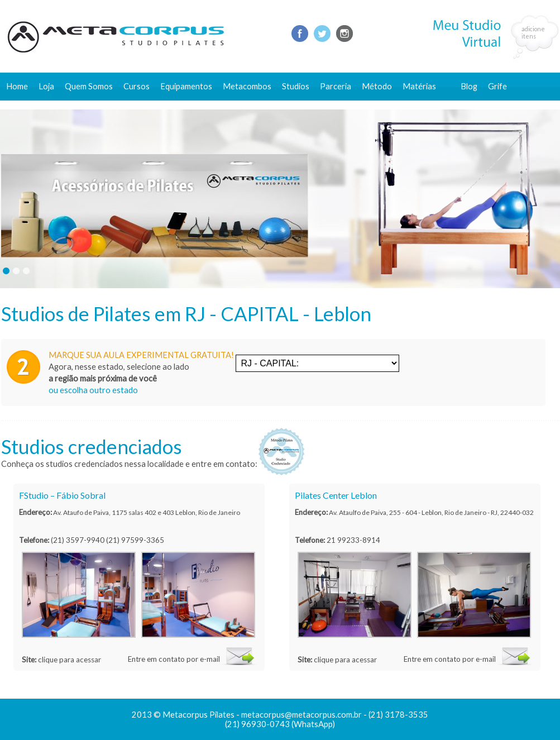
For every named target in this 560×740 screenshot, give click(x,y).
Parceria (336, 86)
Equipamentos (186, 86)
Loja (46, 86)
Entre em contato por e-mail (174, 659)
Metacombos (247, 86)
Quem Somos (89, 86)
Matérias (419, 86)
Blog (469, 86)
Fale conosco (485, 105)
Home (17, 86)
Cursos (137, 86)
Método (377, 86)
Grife (497, 86)
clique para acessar (70, 660)
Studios (296, 86)
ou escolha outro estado (93, 390)
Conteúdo (426, 105)
